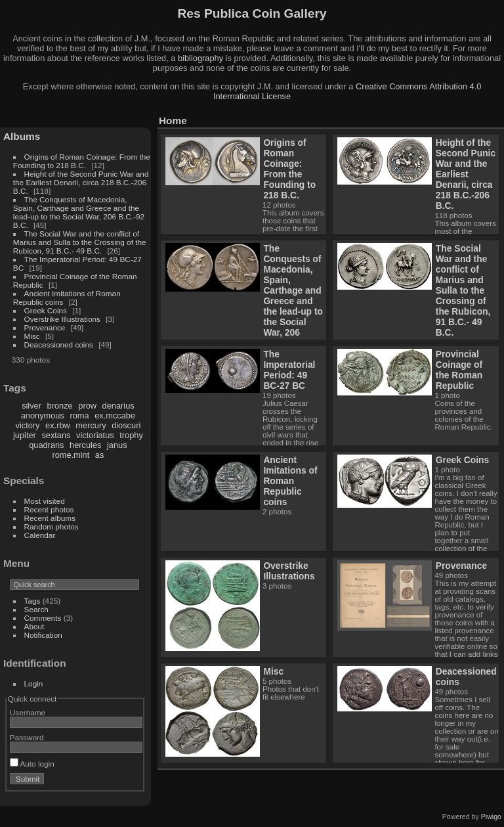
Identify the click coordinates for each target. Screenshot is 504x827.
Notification (43, 635)
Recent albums (50, 518)
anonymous (43, 415)
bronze (60, 406)
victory (28, 425)
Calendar (40, 535)
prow (87, 406)
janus (117, 445)
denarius (118, 406)
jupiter (25, 435)
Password (27, 737)
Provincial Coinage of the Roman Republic (459, 370)
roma (79, 415)
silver (31, 406)
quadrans (46, 445)
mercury (91, 425)
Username (28, 712)
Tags (32, 601)
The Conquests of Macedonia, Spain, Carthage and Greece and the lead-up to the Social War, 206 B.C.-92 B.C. (79, 212)
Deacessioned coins (59, 345)
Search (36, 609)
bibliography (200, 58)
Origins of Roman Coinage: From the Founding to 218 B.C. (82, 161)
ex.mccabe (115, 415)
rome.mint (71, 455)
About (34, 626)
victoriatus (95, 435)
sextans (56, 435)
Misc (32, 336)
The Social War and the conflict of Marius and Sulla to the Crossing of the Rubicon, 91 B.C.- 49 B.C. (80, 242)
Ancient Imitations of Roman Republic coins (290, 481)
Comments (43, 618)
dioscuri (126, 425)
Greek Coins (46, 310)
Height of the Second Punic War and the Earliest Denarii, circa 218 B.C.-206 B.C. (81, 182)
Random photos (52, 526)
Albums (22, 136)
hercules (85, 445)
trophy (131, 435)
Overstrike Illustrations (62, 319)
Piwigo (491, 816)
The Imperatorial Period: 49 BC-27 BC (289, 370)
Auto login (32, 764)
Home (173, 121)
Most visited (45, 501)
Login (34, 683)
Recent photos (49, 509)
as (100, 455)
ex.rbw (58, 425)
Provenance (45, 327)
